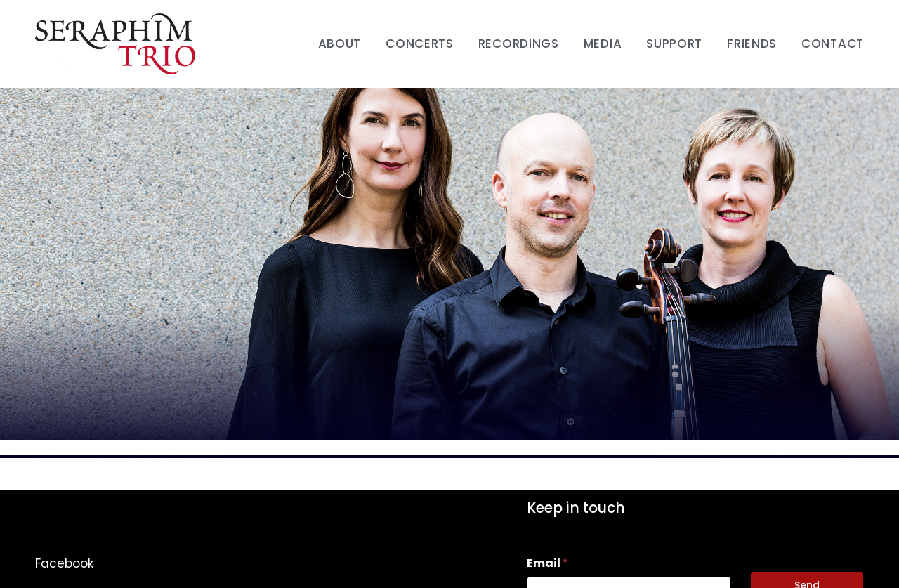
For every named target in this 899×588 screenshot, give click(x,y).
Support (674, 44)
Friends (752, 44)
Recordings (519, 44)
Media (603, 44)
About (340, 44)
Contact (833, 44)
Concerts (420, 44)
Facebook (64, 563)
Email (547, 563)
